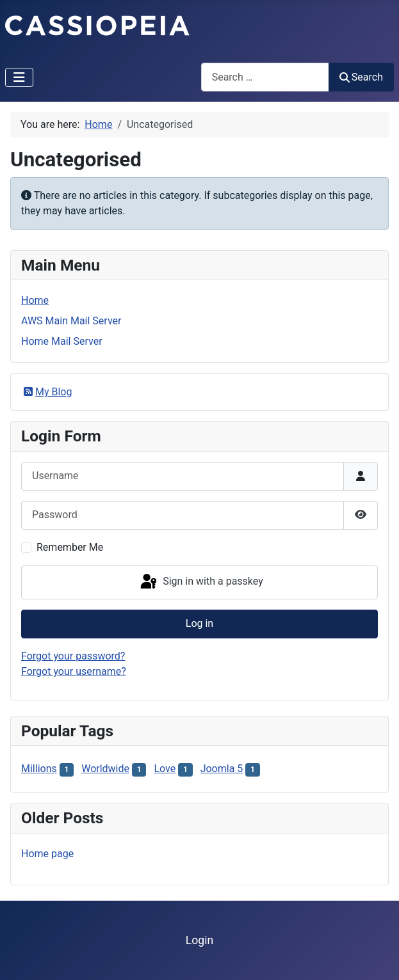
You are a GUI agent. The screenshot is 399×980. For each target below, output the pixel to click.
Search (361, 77)
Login (199, 940)
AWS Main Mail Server (71, 321)
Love (165, 769)
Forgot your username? (74, 671)
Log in (199, 623)
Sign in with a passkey (201, 582)
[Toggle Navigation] (19, 77)
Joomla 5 (222, 769)
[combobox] (265, 77)
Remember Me (70, 547)
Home (35, 300)
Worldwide (105, 769)
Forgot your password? (73, 656)
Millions (39, 769)
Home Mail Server (62, 341)
